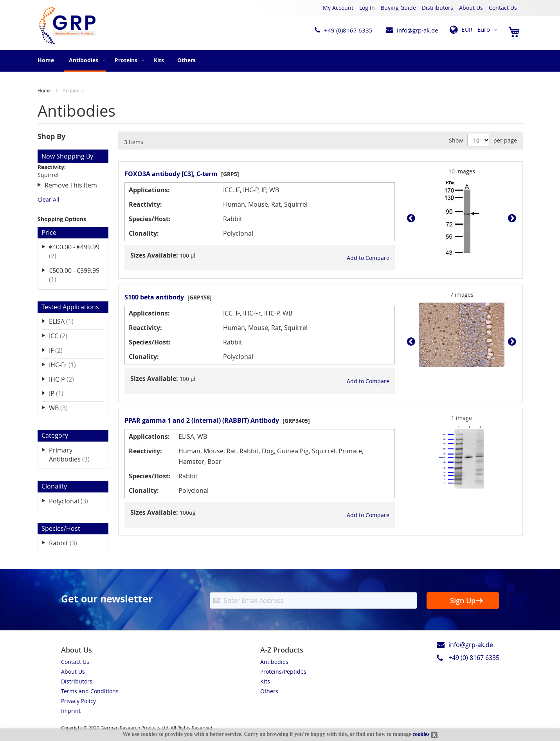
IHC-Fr (68, 365)
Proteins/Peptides (283, 672)
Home (46, 60)
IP (62, 393)
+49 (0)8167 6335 (348, 30)
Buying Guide (398, 8)
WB (64, 408)
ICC (64, 336)
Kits (265, 681)
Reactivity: (145, 204)
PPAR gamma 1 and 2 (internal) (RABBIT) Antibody (202, 420)
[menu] (280, 61)
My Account (338, 8)
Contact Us (503, 8)
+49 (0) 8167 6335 (474, 658)
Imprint (71, 711)
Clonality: (144, 233)
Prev (413, 218)
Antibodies (274, 662)
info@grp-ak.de (417, 30)
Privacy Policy (78, 701)
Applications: (149, 190)
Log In (367, 8)
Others (269, 691)
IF (61, 350)
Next (510, 218)
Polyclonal (74, 501)
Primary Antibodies (75, 455)
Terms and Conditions (90, 691)
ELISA (67, 321)
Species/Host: (150, 219)
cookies (421, 734)
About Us (471, 8)
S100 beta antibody (154, 297)
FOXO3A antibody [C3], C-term (171, 174)
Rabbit (68, 543)
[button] (475, 30)
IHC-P (67, 379)
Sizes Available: (154, 255)
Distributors (438, 8)
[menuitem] (85, 61)
